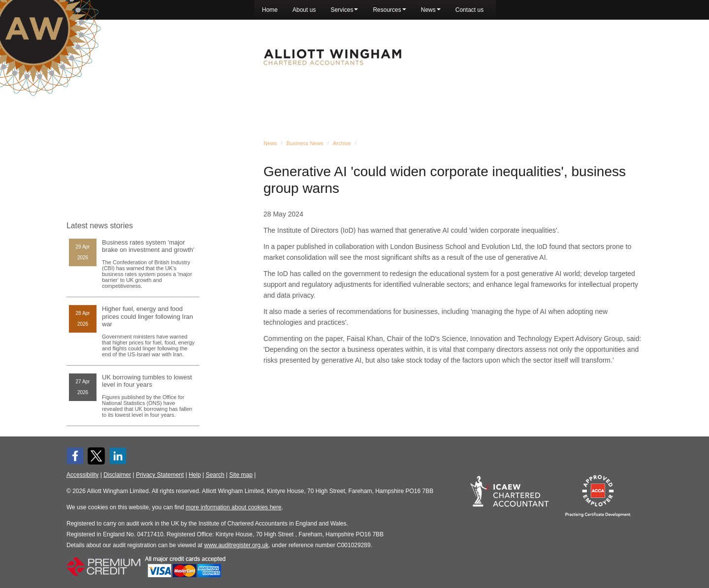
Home (270, 10)
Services (344, 10)
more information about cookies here (234, 507)
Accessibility (82, 475)
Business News (305, 143)
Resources (389, 10)
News (431, 10)
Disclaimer (117, 475)
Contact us (469, 10)
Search (215, 475)
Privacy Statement (160, 475)
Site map (241, 475)
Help (195, 475)
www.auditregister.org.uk (237, 545)
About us (304, 10)
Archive (342, 143)
